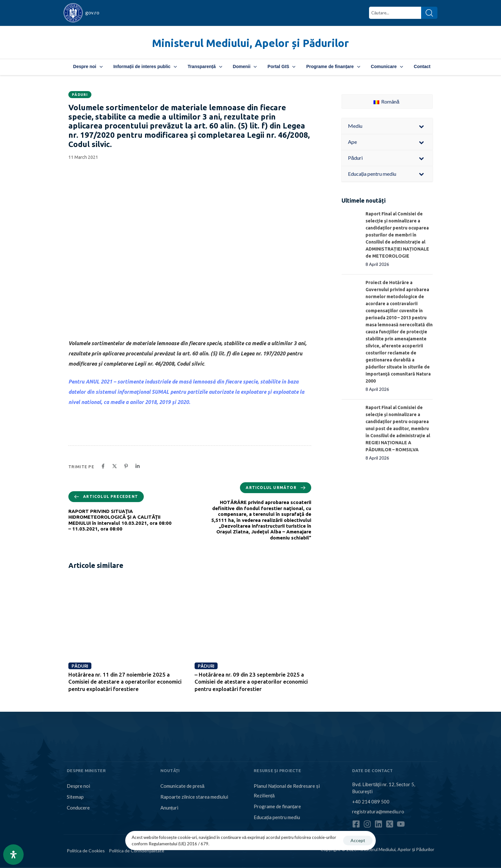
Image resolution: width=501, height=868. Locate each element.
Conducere (78, 808)
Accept (358, 840)
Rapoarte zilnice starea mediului (194, 797)
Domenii (245, 66)
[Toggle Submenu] (421, 126)
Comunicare (387, 66)
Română (386, 101)
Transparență (205, 66)
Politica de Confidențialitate (137, 851)
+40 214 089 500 (371, 801)
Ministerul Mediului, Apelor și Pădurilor (250, 43)
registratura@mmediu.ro (378, 811)
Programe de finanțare (333, 66)
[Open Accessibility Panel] (13, 855)
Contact (422, 66)
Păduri (80, 95)
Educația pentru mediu (277, 817)
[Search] (429, 13)
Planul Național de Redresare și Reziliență (287, 791)
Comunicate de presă (182, 786)
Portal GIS (281, 66)
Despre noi (88, 66)
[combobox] (395, 13)
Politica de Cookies (86, 851)
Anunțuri (169, 808)
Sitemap (75, 797)
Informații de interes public (145, 66)
